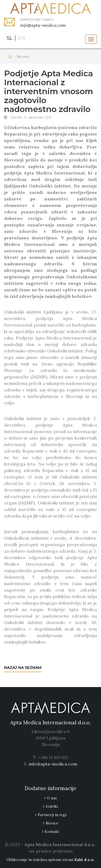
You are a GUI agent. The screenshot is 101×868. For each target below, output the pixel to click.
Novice (52, 823)
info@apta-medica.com (53, 764)
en (22, 38)
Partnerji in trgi (52, 815)
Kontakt (52, 831)
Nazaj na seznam (23, 668)
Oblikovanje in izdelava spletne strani (50, 860)
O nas (52, 798)
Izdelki (52, 806)
